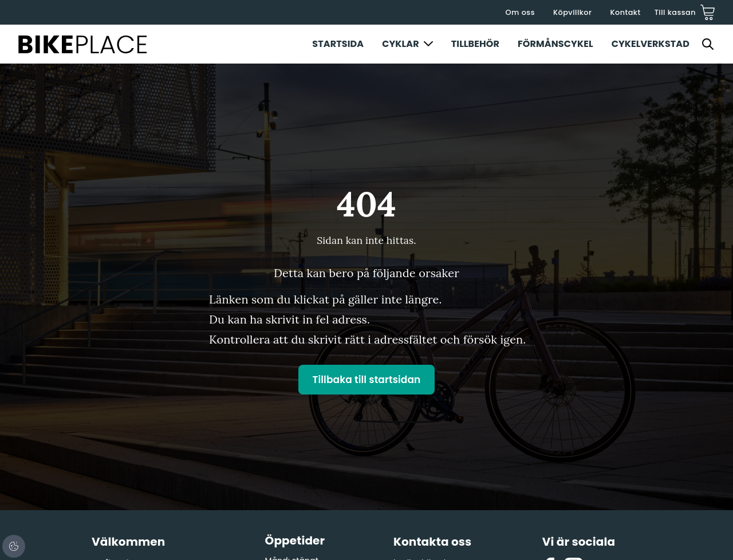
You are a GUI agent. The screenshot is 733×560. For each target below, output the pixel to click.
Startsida (338, 44)
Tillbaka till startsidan (367, 380)
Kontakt (625, 12)
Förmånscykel (555, 44)
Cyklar (401, 44)
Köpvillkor (572, 12)
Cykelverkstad (651, 44)
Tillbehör (475, 44)
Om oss (520, 12)
